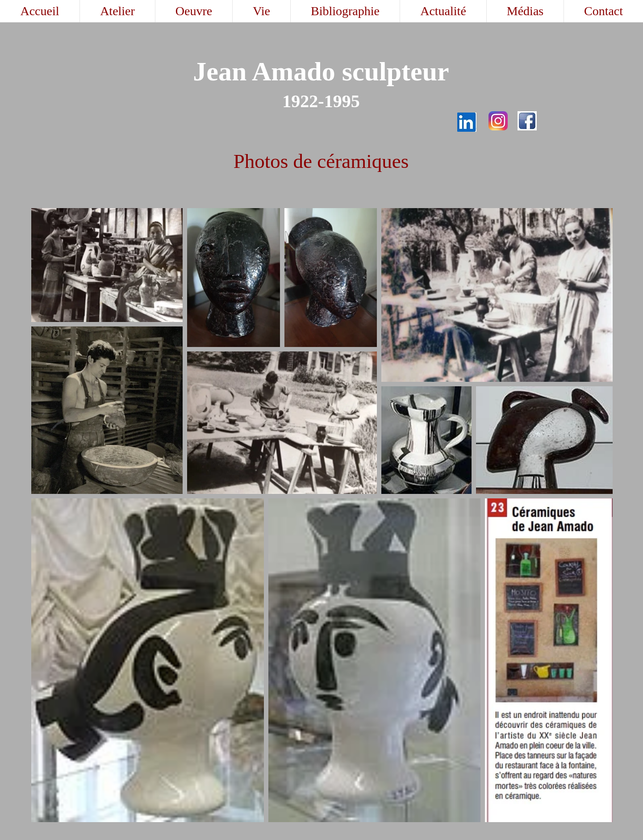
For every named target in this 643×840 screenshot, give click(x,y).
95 (351, 101)
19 (333, 101)
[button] (194, 11)
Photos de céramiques (321, 161)
